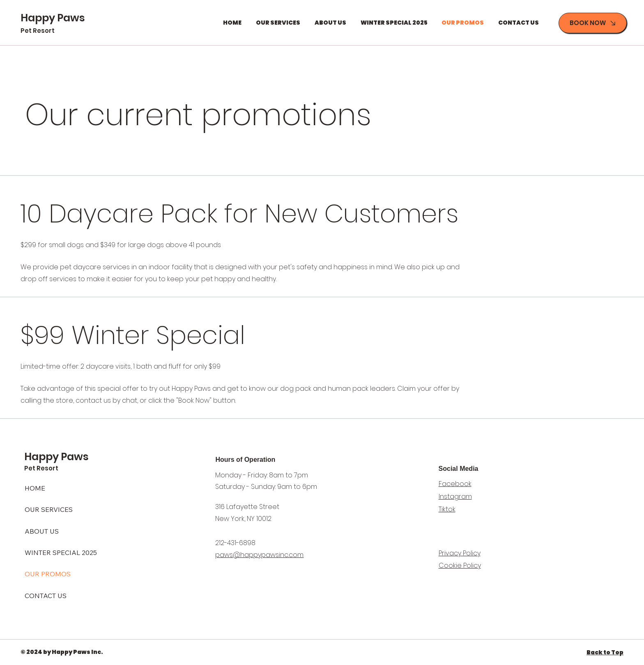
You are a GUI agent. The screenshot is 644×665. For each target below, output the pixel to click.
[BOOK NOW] (593, 23)
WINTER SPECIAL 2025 (61, 553)
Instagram (455, 496)
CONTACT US (46, 596)
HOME (35, 488)
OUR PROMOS (48, 574)
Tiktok (447, 509)
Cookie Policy (460, 565)
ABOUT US (42, 531)
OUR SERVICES (49, 509)
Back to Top (605, 652)
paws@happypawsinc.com (259, 555)
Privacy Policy (460, 553)
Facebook (455, 484)
